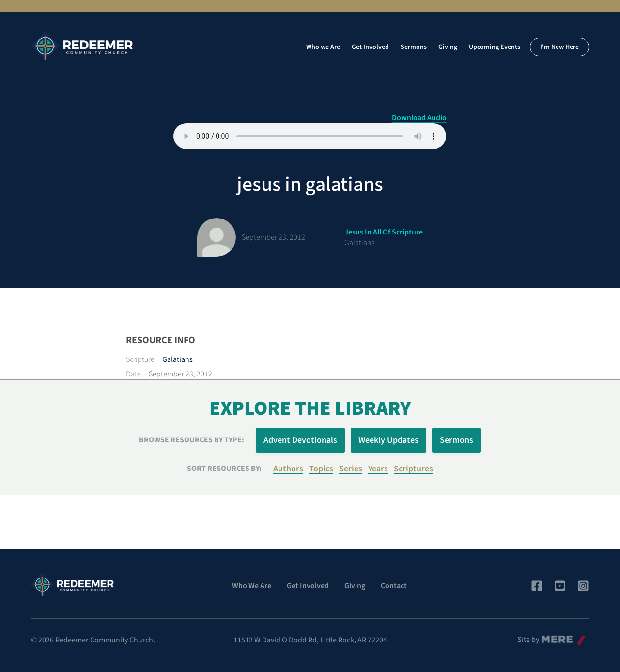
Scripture (140, 359)
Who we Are (323, 47)
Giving (448, 47)
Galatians (178, 359)
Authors (288, 469)
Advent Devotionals (300, 440)
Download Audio (419, 118)
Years (378, 469)
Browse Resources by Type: (192, 440)
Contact (394, 586)
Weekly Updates (388, 440)
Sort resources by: (224, 469)
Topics (321, 469)
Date (133, 374)
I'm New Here (559, 47)
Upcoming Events (495, 47)
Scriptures (413, 469)
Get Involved (370, 47)
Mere (550, 637)
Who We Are (252, 586)
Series (351, 469)
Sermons (414, 47)
